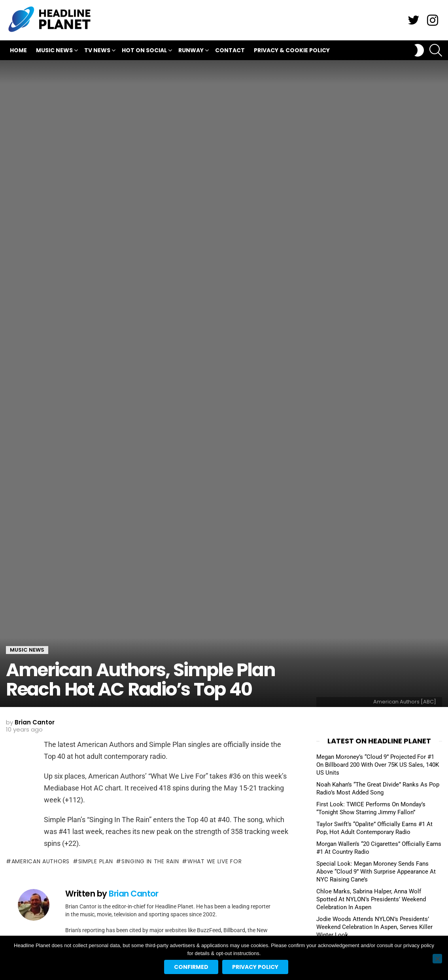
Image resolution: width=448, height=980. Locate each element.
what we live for (215, 861)
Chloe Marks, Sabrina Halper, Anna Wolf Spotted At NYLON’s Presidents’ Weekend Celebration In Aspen (371, 899)
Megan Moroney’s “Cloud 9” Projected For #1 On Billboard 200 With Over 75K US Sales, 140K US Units (378, 765)
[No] (437, 959)
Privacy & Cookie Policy (292, 50)
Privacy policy (255, 967)
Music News (54, 51)
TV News (97, 51)
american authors (41, 861)
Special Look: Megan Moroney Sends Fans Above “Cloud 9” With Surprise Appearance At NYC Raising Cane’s (376, 872)
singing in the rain (150, 861)
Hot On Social (144, 51)
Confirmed (191, 967)
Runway (191, 51)
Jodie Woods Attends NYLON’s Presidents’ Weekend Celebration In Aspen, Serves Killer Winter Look (374, 927)
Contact (230, 50)
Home (18, 50)
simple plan (96, 861)
